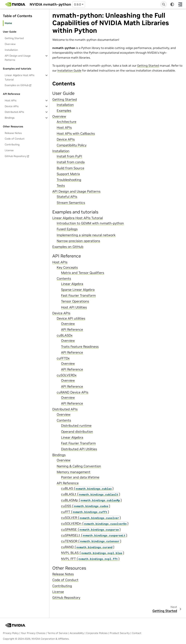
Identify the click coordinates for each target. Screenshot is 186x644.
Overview (10, 44)
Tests (61, 186)
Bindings (10, 118)
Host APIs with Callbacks (76, 134)
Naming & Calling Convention (79, 466)
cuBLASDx (65, 335)
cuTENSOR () (91, 541)
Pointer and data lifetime (80, 477)
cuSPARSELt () (94, 535)
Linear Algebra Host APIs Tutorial (20, 77)
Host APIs (11, 100)
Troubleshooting (69, 180)
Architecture (66, 122)
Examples (64, 111)
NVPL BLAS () (93, 553)
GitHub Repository (16, 156)
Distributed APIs (14, 112)
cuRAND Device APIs (72, 392)
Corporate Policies (97, 633)
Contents (64, 279)
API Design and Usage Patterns (18, 58)
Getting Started (14, 38)
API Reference (72, 330)
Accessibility (77, 633)
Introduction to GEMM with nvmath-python (90, 223)
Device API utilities (71, 318)
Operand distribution (77, 432)
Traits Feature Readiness (80, 347)
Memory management (74, 472)
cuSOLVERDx (67, 375)
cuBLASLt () (91, 494)
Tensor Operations (75, 301)
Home (8, 23)
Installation (11, 50)
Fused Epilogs (67, 229)
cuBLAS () (87, 488)
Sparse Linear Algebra (78, 290)
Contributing (12, 144)
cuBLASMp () (91, 500)
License (9, 150)
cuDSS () (86, 506)
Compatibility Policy (72, 145)
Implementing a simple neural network (86, 235)
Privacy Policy (11, 633)
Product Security (120, 633)
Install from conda (71, 162)
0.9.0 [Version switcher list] (78, 4)
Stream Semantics (71, 203)
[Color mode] (172, 4)
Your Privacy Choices (33, 633)
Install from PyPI (69, 156)
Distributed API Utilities (79, 449)
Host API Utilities (74, 307)
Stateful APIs (67, 197)
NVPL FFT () (90, 559)
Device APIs (12, 106)
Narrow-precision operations (78, 241)
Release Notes (13, 133)
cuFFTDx (63, 358)
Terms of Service (57, 633)
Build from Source (70, 168)
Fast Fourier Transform (78, 296)
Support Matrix (68, 174)
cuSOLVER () (91, 518)
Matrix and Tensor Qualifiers (83, 273)
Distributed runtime (76, 426)
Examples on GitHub (17, 85)
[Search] (164, 4)
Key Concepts (67, 267)
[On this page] (180, 4)
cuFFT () (85, 512)
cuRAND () (88, 547)
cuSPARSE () (91, 530)
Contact (137, 633)
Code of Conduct (15, 139)
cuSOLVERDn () (95, 524)
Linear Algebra (72, 284)
